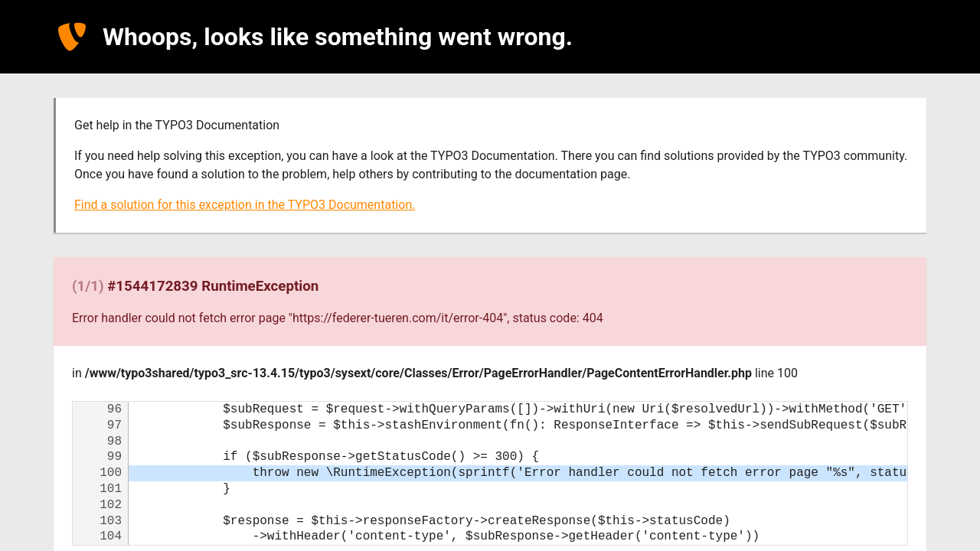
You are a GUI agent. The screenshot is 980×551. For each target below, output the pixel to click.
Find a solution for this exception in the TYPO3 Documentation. (245, 205)
